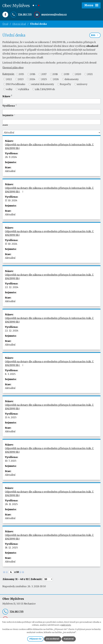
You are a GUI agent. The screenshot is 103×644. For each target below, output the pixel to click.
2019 (67, 75)
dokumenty (72, 80)
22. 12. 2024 (12, 288)
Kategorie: (8, 75)
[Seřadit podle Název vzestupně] (12, 96)
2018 (55, 75)
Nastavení (69, 639)
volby (9, 90)
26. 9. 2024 (11, 158)
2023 (21, 80)
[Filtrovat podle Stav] (51, 133)
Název (6, 97)
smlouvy (82, 85)
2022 (9, 80)
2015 (21, 75)
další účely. (66, 625)
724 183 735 (25, 15)
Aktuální (10, 172)
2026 (56, 80)
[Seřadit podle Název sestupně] (12, 97)
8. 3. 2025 (10, 375)
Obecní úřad (19, 24)
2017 (44, 75)
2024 (32, 80)
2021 (90, 75)
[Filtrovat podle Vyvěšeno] (51, 113)
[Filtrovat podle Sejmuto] (51, 123)
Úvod (5, 24)
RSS (95, 36)
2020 (78, 75)
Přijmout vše (35, 639)
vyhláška (24, 90)
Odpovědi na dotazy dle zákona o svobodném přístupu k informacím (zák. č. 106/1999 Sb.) (49, 147)
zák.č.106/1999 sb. (45, 90)
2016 (33, 75)
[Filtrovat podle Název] (51, 102)
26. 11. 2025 (11, 505)
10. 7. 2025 (11, 461)
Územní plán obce (13, 68)
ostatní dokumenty (43, 85)
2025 (44, 80)
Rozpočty (65, 85)
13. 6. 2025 (11, 418)
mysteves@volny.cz (54, 15)
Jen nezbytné (53, 639)
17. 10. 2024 (11, 201)
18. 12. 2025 (11, 548)
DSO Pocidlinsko (16, 85)
